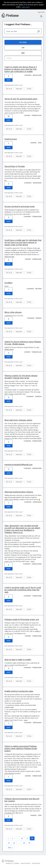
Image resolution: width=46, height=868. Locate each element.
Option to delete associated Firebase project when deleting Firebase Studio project (21, 749)
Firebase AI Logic (37, 115)
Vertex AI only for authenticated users (21, 99)
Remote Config (37, 75)
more (33, 561)
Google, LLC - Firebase (12, 863)
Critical (30, 89)
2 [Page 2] (13, 838)
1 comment (27, 115)
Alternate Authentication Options (19, 492)
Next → (10, 847)
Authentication (37, 183)
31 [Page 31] (27, 838)
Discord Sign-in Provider (15, 166)
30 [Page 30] (22, 838)
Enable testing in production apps (19, 691)
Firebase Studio (37, 216)
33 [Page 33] (9, 843)
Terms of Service (25, 863)
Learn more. (26, 7)
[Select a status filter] (23, 58)
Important (20, 89)
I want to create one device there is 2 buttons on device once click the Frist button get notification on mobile (21, 69)
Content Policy (36, 863)
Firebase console (37, 564)
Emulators (39, 318)
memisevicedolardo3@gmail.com (18, 465)
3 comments (28, 75)
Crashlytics (38, 396)
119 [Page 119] (29, 843)
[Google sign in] (41, 16)
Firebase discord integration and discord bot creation (22, 800)
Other (40, 143)
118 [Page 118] (24, 843)
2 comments (27, 468)
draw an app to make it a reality (18, 660)
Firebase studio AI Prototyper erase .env (22, 620)
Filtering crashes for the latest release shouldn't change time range (21, 377)
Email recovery (11, 139)
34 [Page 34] (14, 843)
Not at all (10, 89)
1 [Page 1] (8, 838)
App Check (38, 288)
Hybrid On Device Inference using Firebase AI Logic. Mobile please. (23, 343)
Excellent (8, 283)
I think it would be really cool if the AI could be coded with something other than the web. (23, 590)
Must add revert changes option (18, 420)
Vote (9, 80)
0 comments (28, 183)
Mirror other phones (13, 312)
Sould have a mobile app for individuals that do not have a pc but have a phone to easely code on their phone (23, 243)
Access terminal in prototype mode (20, 207)
